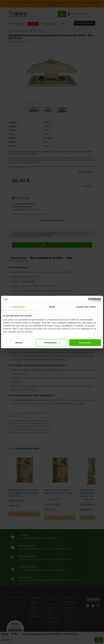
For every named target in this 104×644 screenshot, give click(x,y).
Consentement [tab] (18, 307)
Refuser (19, 342)
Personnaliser (52, 342)
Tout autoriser (85, 342)
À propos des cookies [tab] (86, 307)
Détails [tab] (52, 307)
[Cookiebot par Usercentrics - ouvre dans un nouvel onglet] (90, 300)
